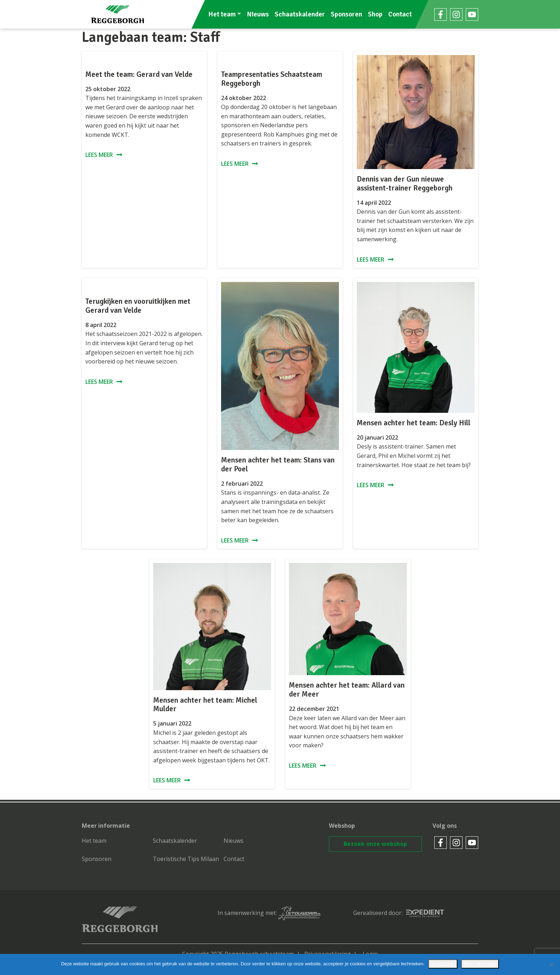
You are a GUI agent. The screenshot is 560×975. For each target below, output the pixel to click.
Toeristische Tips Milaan (186, 859)
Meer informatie (480, 964)
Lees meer (99, 155)
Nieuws (258, 14)
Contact (400, 14)
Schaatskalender (300, 14)
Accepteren (443, 964)
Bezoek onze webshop (375, 844)
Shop (375, 14)
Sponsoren (346, 14)
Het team (222, 14)
